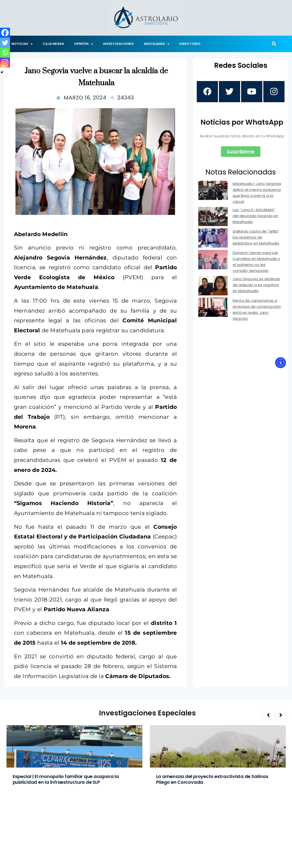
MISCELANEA (157, 44)
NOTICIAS (22, 44)
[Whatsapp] (5, 53)
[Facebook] (5, 33)
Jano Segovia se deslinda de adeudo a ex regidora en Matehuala (256, 286)
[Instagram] (5, 63)
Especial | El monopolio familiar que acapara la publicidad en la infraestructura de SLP (66, 779)
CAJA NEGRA (53, 44)
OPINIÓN (84, 44)
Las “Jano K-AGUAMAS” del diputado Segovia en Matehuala (255, 217)
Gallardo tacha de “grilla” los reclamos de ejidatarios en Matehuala (256, 238)
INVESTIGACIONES (118, 44)
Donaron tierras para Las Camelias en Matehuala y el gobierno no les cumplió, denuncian (256, 263)
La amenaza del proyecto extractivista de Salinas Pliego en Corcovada (212, 779)
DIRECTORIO (190, 44)
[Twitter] (5, 43)
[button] (274, 44)
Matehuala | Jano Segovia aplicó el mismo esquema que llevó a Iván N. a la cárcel (257, 193)
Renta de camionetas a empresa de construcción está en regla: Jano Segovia (257, 310)
